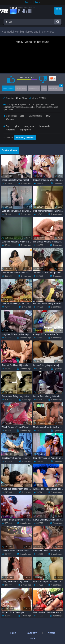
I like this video (11, 79)
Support (32, 633)
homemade (44, 126)
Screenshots (34, 88)
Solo (22, 116)
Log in (38, 2)
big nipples (25, 130)
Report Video (21, 88)
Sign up (28, 2)
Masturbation (35, 116)
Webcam (10, 119)
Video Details (8, 88)
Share (44, 88)
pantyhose (29, 126)
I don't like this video (43, 79)
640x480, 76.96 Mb (25, 138)
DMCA (32, 638)
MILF (49, 116)
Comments (56, 87)
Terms (52, 633)
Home (13, 633)
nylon (17, 126)
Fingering (10, 130)
